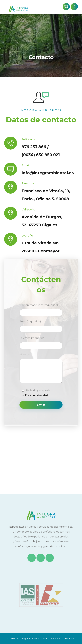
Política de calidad (51, 639)
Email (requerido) (41, 326)
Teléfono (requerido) (41, 343)
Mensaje (41, 369)
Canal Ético (69, 639)
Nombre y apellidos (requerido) (41, 310)
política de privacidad (35, 395)
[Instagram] (50, 558)
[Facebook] (32, 558)
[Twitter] (41, 558)
